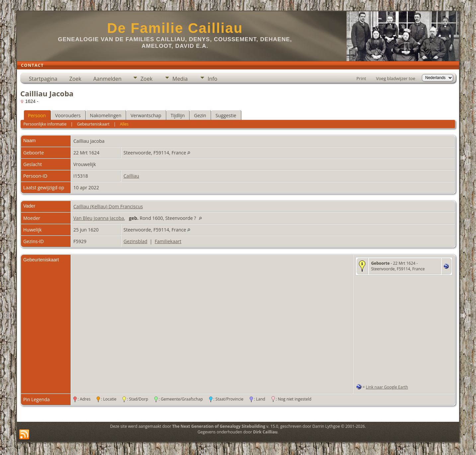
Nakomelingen (106, 115)
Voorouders (68, 115)
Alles (124, 124)
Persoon (37, 115)
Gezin (200, 115)
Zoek (75, 79)
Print (361, 78)
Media (180, 79)
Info (212, 79)
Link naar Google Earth (387, 387)
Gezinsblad (135, 241)
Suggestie (226, 115)
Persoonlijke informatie (45, 124)
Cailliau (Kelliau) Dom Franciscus (108, 206)
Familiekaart (168, 241)
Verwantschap (146, 115)
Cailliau (131, 176)
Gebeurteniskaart (93, 124)
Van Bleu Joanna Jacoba (99, 218)
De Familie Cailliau (175, 28)
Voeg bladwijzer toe (396, 78)
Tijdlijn (178, 115)
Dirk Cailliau (265, 432)
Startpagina (43, 79)
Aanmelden (107, 79)
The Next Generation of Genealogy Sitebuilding (219, 426)
